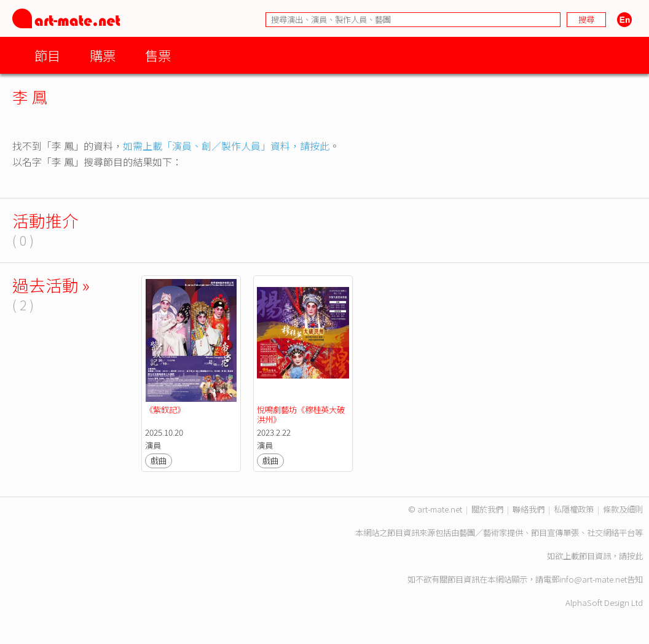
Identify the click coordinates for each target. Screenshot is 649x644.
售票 (158, 55)
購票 (103, 55)
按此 (635, 556)
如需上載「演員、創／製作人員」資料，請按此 (226, 146)
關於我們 (487, 509)
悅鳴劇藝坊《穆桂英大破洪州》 (301, 414)
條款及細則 (623, 509)
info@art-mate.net (593, 579)
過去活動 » (51, 285)
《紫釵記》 (165, 410)
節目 (47, 55)
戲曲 (159, 461)
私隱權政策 (574, 509)
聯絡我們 (529, 509)
